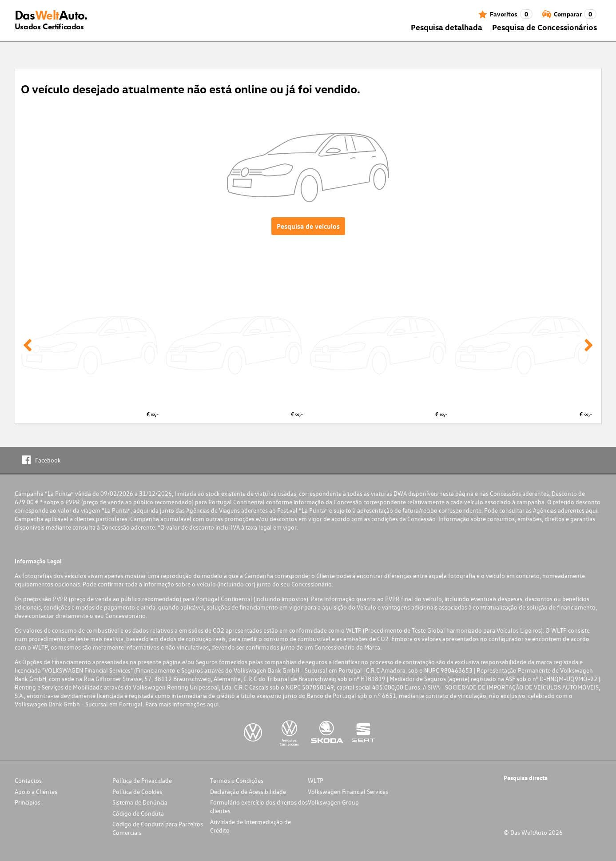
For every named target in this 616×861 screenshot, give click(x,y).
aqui (592, 510)
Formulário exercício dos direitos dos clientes (259, 806)
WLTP (316, 780)
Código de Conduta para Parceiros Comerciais (158, 828)
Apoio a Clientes (36, 791)
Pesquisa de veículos (308, 226)
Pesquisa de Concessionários (544, 27)
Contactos (28, 780)
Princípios (28, 802)
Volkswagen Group (333, 802)
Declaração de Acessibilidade (248, 791)
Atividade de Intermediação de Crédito (250, 826)
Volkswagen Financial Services (348, 791)
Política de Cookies (137, 791)
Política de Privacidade (142, 780)
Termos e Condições (237, 780)
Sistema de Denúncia (140, 802)
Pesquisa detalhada (447, 27)
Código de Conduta (138, 813)
